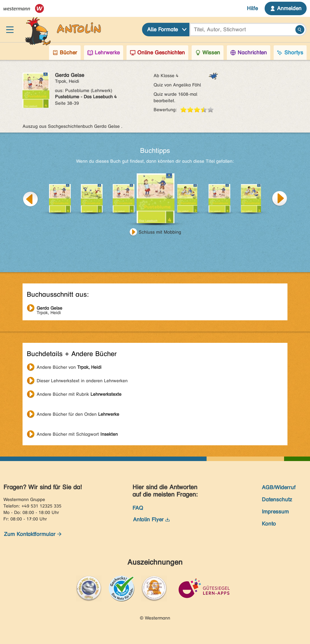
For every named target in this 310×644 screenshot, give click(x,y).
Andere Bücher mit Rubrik (79, 394)
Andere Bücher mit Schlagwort (77, 434)
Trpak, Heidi (49, 309)
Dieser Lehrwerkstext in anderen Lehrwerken (82, 381)
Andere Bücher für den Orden (78, 414)
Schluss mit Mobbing (160, 232)
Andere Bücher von (69, 367)
